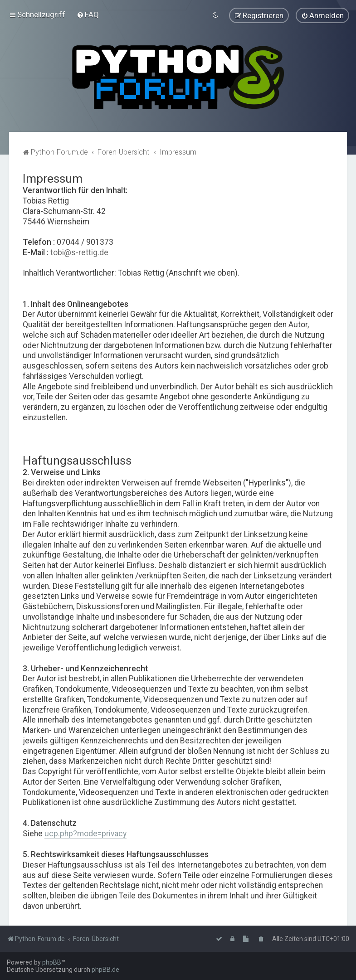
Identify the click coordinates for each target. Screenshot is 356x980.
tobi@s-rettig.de (79, 252)
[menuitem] (88, 15)
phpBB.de (105, 970)
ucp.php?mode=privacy (85, 833)
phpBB (52, 962)
